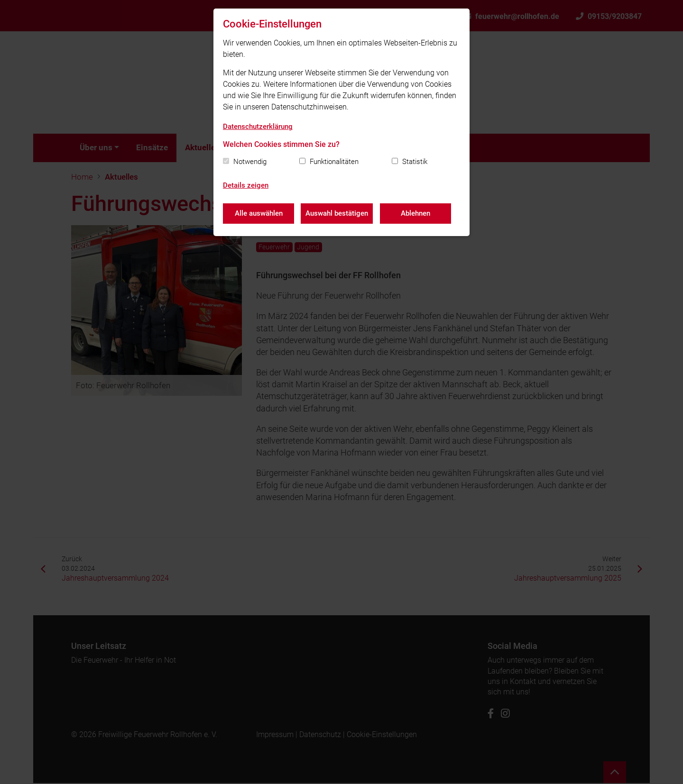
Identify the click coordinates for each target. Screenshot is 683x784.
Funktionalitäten (334, 162)
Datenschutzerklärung (258, 127)
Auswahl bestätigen (337, 213)
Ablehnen (416, 213)
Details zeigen (246, 185)
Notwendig (250, 162)
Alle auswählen (259, 213)
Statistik (415, 162)
